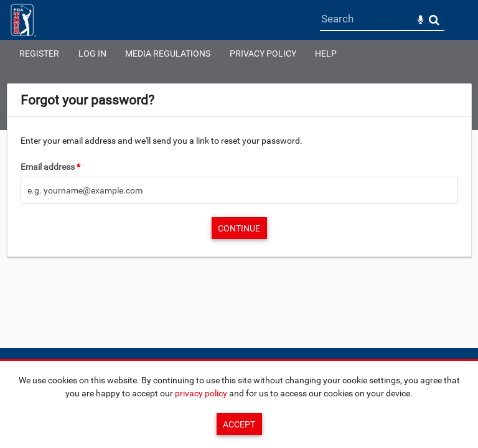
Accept (239, 424)
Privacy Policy (263, 54)
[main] (239, 170)
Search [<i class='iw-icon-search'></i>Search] (434, 20)
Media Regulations (168, 54)
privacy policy (201, 393)
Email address (50, 167)
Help (326, 54)
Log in (92, 54)
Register (39, 54)
